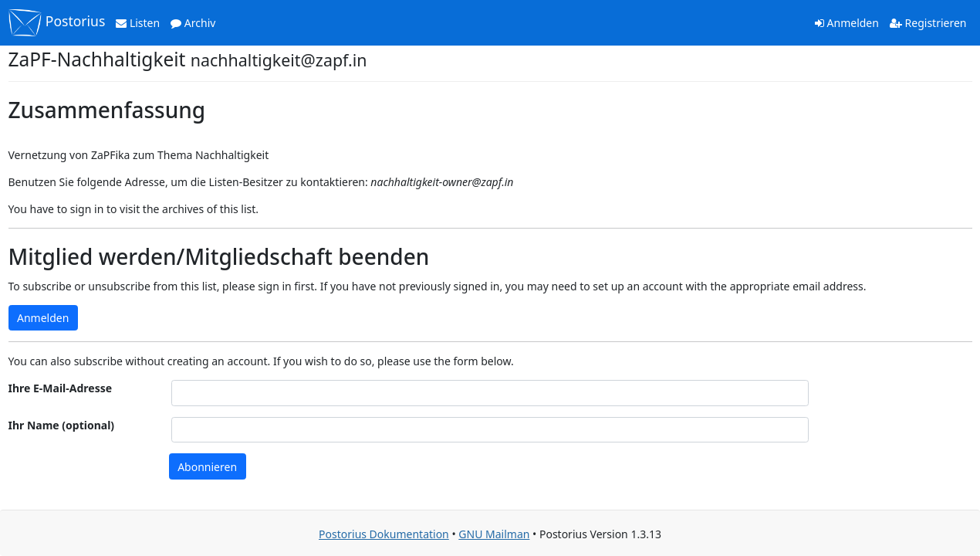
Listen (138, 23)
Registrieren (928, 23)
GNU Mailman (494, 534)
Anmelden (847, 23)
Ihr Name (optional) (62, 425)
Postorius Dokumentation (384, 534)
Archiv (193, 23)
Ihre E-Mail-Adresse (61, 388)
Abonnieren (207, 467)
